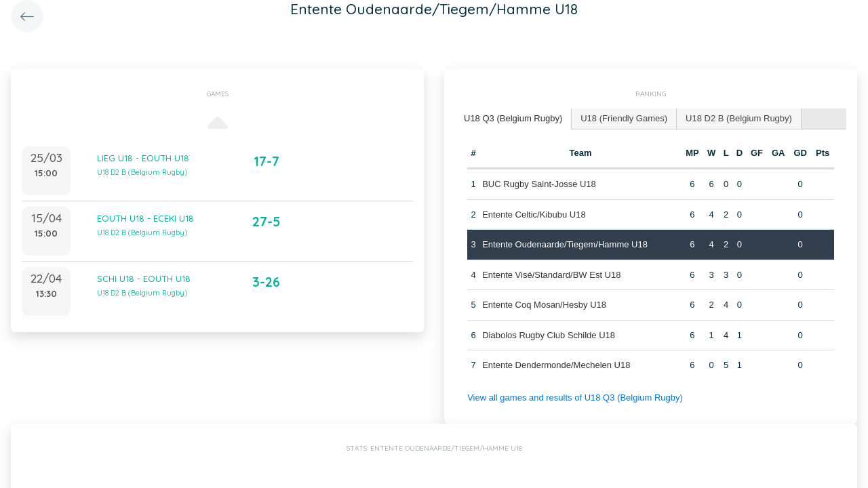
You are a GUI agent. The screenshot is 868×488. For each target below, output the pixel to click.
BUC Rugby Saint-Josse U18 (539, 184)
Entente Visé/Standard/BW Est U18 (551, 275)
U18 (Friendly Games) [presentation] (624, 118)
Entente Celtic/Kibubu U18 (534, 215)
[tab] (513, 119)
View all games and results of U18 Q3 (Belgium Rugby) (575, 398)
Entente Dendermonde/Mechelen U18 (556, 365)
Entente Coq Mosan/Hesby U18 (544, 305)
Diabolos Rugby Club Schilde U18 (549, 335)
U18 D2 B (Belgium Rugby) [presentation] (739, 118)
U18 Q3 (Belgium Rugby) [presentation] (513, 118)
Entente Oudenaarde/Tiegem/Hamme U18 (565, 244)
